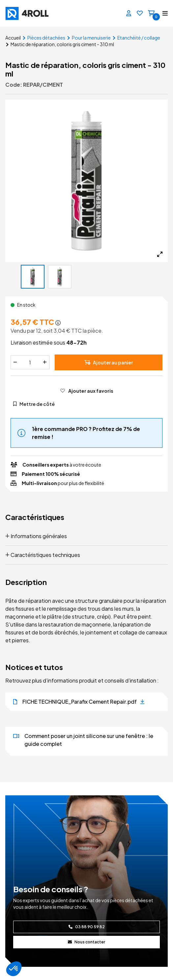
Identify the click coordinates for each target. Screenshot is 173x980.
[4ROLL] (44, 13)
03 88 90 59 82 (87, 927)
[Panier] (151, 14)
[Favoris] (140, 14)
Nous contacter (86, 942)
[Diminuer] (15, 362)
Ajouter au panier (109, 362)
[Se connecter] (129, 14)
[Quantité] (30, 362)
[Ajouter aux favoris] (86, 391)
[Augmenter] (45, 362)
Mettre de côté (34, 404)
